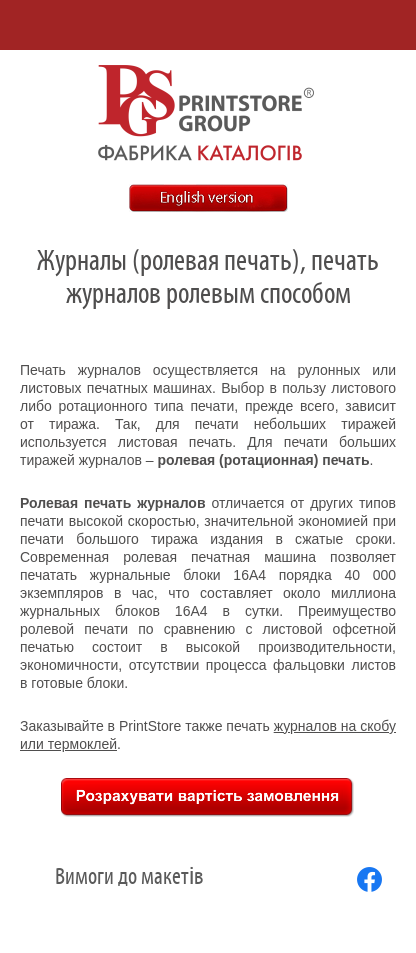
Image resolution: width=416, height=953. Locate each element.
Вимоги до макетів (129, 877)
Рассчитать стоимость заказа (208, 797)
